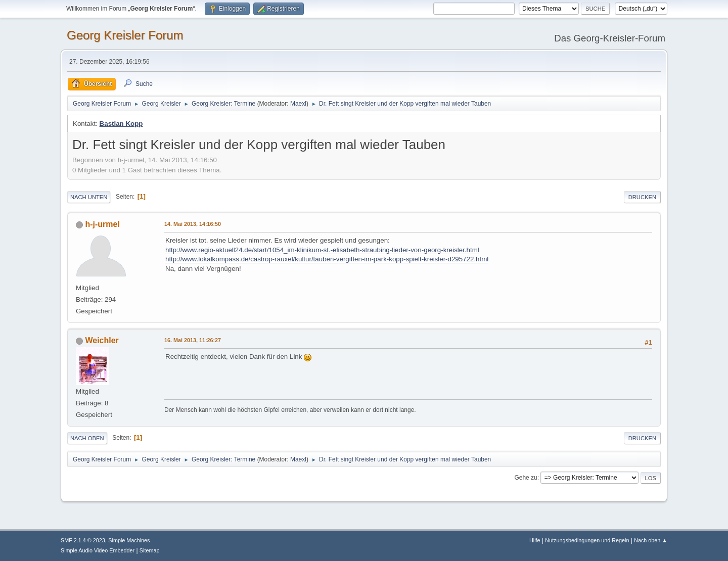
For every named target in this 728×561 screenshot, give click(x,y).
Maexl (298, 104)
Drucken (642, 197)
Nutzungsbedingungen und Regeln (587, 540)
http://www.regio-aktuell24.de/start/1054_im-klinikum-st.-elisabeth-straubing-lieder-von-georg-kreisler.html (322, 250)
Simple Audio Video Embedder (98, 550)
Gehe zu (526, 478)
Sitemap (150, 550)
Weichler (102, 340)
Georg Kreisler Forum (125, 35)
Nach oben (87, 438)
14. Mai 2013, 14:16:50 (193, 224)
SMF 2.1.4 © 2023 (83, 540)
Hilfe (535, 540)
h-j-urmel (102, 224)
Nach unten (89, 197)
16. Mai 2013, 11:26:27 (193, 340)
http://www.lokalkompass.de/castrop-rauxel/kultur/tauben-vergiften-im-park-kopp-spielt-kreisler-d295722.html (327, 259)
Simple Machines (129, 540)
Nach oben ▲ (651, 540)
